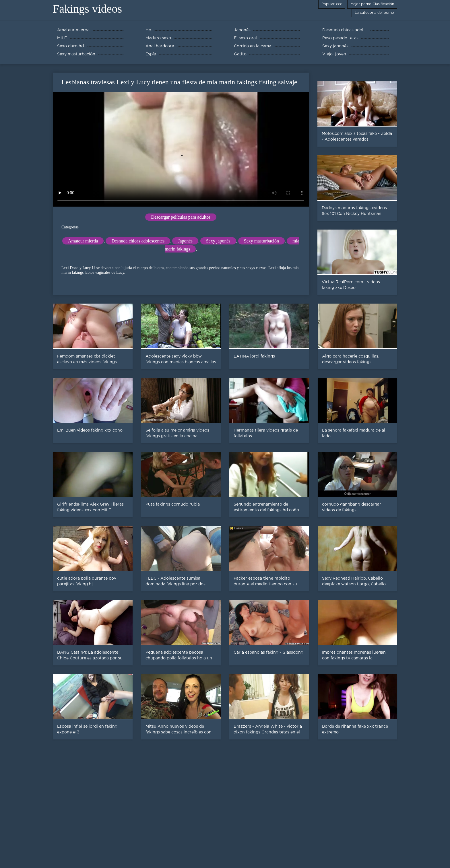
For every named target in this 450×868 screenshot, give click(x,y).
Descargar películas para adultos (181, 217)
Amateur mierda (83, 241)
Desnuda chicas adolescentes (138, 241)
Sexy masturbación (261, 241)
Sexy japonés (218, 241)
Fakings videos (87, 9)
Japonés (185, 241)
